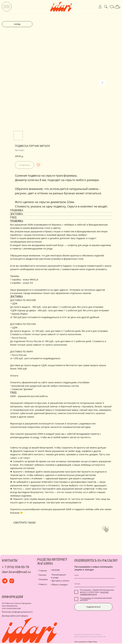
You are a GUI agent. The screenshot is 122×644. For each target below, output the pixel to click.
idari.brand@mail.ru (16, 572)
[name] (95, 575)
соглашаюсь (86, 598)
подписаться (93, 607)
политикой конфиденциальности (94, 593)
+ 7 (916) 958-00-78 (15, 567)
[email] (95, 584)
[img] (7, 7)
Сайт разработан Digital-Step (86, 642)
